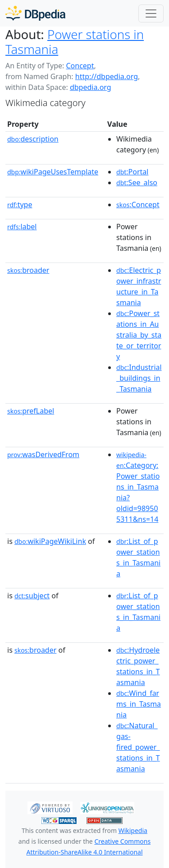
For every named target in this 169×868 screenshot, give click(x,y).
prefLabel (31, 411)
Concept (80, 66)
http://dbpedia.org (107, 76)
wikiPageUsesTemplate (53, 172)
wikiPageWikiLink (50, 541)
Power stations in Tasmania (75, 42)
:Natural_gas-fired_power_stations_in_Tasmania (138, 747)
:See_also (137, 183)
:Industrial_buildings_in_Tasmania (139, 378)
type (20, 205)
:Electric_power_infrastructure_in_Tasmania (139, 286)
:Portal (132, 172)
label (22, 227)
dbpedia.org (91, 87)
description (33, 139)
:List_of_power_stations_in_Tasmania (138, 557)
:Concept (138, 205)
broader (28, 270)
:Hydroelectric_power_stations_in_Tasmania (138, 666)
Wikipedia (133, 830)
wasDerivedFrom (43, 454)
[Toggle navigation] (151, 13)
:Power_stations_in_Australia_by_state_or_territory (139, 335)
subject (32, 596)
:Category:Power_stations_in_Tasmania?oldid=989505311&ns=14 (138, 487)
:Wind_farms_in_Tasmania (139, 704)
